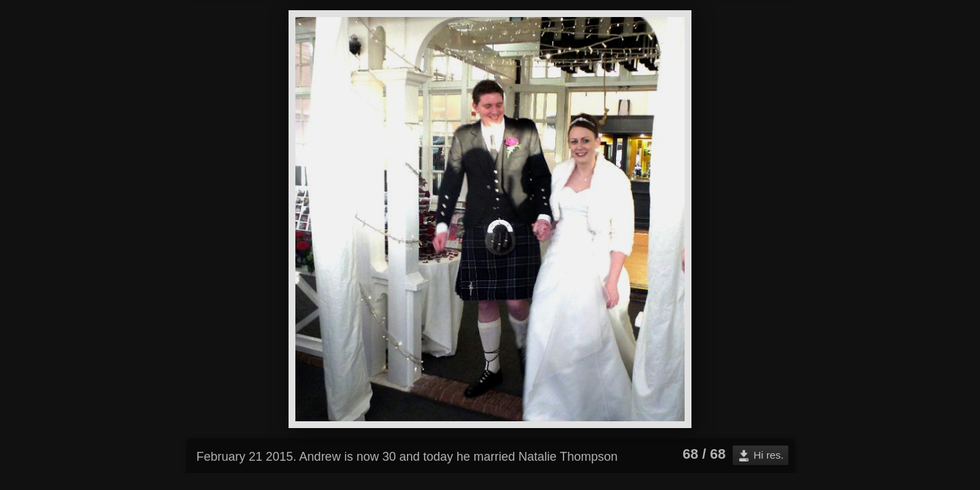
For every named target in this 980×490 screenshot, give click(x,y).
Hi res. (768, 455)
